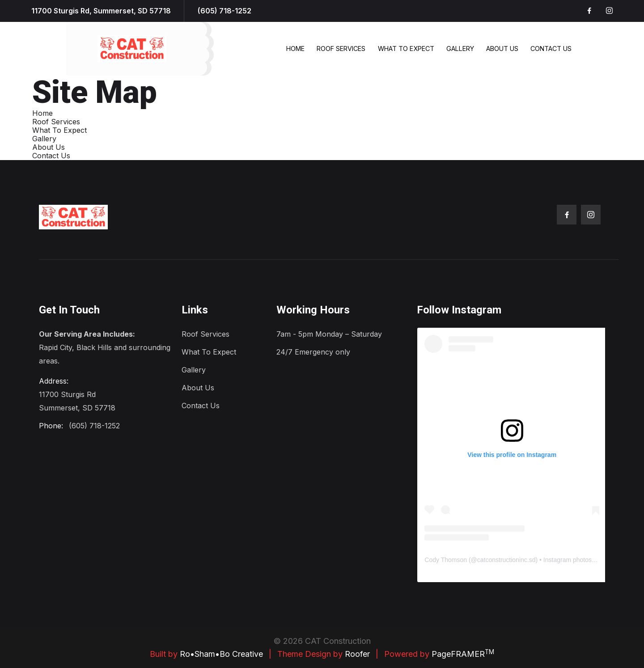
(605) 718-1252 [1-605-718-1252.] (225, 11)
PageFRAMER (463, 654)
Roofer (357, 654)
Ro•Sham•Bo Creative (221, 654)
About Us (502, 49)
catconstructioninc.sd (506, 560)
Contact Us (551, 49)
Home (295, 49)
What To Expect (406, 49)
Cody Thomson (446, 560)
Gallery (460, 49)
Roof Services (341, 49)
